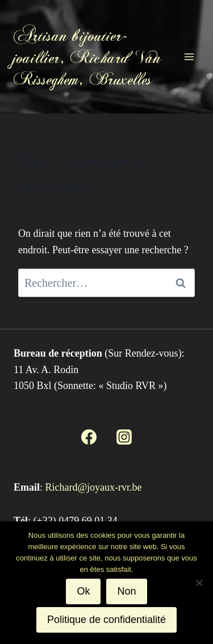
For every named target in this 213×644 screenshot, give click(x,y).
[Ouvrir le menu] (189, 57)
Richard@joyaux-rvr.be (94, 487)
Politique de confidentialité (106, 620)
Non (126, 591)
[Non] (199, 583)
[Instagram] (124, 437)
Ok (83, 591)
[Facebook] (89, 437)
